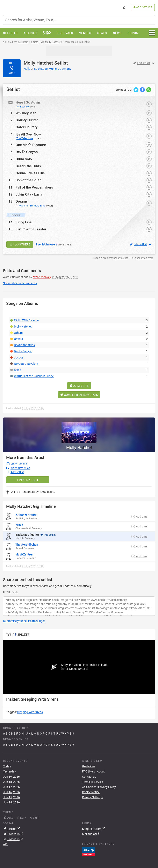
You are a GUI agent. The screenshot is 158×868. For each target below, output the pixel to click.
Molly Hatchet (38, 63)
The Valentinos (25, 138)
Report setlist (121, 258)
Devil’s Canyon (23, 351)
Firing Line (24, 222)
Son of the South (28, 180)
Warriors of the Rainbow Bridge (34, 376)
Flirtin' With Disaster (31, 229)
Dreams (22, 201)
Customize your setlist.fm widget (24, 621)
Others (18, 333)
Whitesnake (23, 107)
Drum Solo (24, 159)
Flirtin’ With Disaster (27, 320)
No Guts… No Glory (26, 364)
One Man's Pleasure (31, 145)
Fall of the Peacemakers (34, 187)
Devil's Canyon (27, 152)
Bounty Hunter (27, 120)
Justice (19, 357)
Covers (18, 339)
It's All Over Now (28, 134)
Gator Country (27, 127)
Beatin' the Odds (28, 166)
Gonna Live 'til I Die (30, 173)
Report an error (145, 258)
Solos (17, 370)
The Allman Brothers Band (31, 206)
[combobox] (79, 20)
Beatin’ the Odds (24, 345)
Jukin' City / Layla (29, 194)
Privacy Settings (92, 797)
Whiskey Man (26, 113)
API (5, 844)
